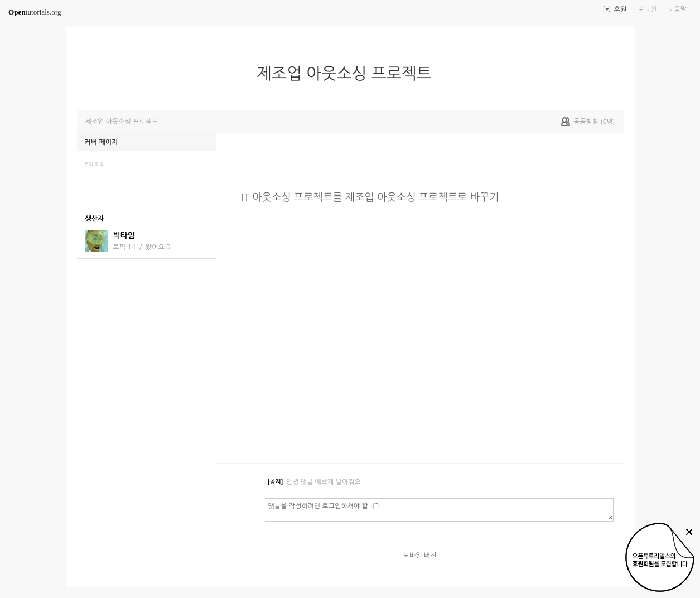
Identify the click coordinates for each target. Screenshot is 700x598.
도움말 (677, 9)
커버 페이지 (102, 142)
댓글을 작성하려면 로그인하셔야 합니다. (439, 509)
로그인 (647, 9)
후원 (621, 9)
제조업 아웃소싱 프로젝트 (349, 74)
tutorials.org (35, 12)
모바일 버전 (420, 556)
